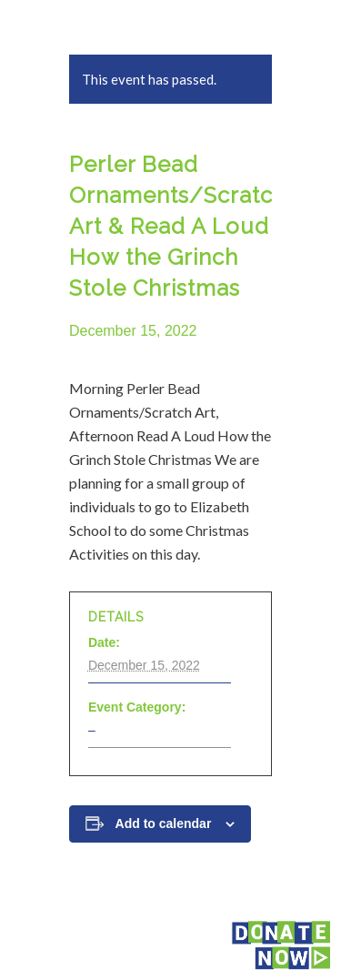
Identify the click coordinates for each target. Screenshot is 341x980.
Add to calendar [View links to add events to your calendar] (164, 823)
